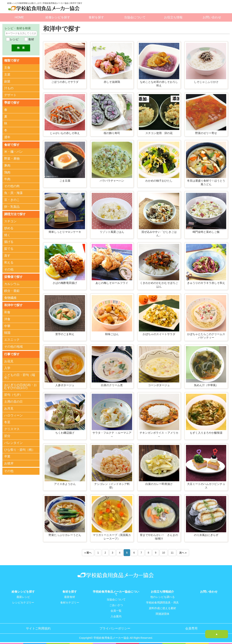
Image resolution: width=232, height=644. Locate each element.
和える (9, 262)
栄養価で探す (13, 276)
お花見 (9, 360)
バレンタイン (13, 442)
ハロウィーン (13, 414)
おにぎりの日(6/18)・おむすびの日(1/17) (20, 385)
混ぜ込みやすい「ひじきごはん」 (159, 234)
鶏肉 (7, 172)
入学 (7, 367)
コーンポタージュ (159, 385)
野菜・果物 (12, 158)
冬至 (7, 421)
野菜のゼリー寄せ (206, 133)
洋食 (7, 318)
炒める (9, 227)
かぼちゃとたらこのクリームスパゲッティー (206, 336)
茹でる (9, 248)
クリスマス (12, 428)
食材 (31, 39)
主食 (7, 67)
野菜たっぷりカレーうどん (65, 535)
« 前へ (88, 553)
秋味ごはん (112, 334)
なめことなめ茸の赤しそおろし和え (159, 84)
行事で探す (12, 353)
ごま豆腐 (65, 181)
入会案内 (116, 616)
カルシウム (12, 283)
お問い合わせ (212, 17)
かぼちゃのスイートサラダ (159, 334)
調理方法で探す (15, 214)
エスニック (12, 339)
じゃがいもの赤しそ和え (65, 133)
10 (163, 553)
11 (172, 553)
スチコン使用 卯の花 (159, 133)
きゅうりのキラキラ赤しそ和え (206, 283)
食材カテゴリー (70, 602)
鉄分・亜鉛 (12, 290)
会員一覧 (116, 610)
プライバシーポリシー (115, 628)
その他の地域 (13, 346)
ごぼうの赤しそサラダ (65, 82)
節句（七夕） (13, 394)
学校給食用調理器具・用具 (162, 602)
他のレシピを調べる (162, 597)
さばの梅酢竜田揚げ (65, 283)
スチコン (10, 221)
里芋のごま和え (65, 334)
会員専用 (191, 628)
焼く (7, 234)
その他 (9, 269)
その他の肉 (12, 186)
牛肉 (7, 179)
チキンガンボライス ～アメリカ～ (159, 435)
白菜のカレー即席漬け (159, 484)
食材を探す (96, 17)
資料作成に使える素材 (162, 608)
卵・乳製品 (12, 206)
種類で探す (12, 60)
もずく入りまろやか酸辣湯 (206, 433)
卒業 (7, 456)
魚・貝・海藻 (13, 192)
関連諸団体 (162, 613)
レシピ (14, 39)
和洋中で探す (13, 304)
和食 (7, 311)
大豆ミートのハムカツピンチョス (206, 486)
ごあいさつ (116, 605)
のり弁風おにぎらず (206, 535)
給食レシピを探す (58, 17)
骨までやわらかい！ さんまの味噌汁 (159, 537)
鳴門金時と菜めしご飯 (206, 232)
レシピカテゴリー (23, 602)
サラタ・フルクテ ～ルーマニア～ (112, 435)
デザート (10, 95)
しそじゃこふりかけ (206, 82)
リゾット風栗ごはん (112, 232)
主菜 (7, 74)
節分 (7, 435)
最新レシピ (23, 597)
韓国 (7, 332)
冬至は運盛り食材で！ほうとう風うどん (206, 182)
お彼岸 (9, 462)
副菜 (7, 81)
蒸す (7, 255)
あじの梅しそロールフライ (112, 283)
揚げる (9, 241)
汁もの (9, 88)
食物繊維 (10, 297)
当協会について (135, 17)
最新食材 (70, 597)
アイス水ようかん (65, 484)
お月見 (9, 407)
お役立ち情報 (173, 17)
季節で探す (12, 102)
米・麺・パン (13, 151)
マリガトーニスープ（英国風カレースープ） (112, 537)
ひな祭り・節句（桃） (20, 449)
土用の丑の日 (13, 401)
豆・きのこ (12, 199)
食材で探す (12, 144)
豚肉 (7, 165)
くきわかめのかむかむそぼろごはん (159, 285)
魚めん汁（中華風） (206, 385)
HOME (19, 17)
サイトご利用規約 (38, 628)
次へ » (183, 553)
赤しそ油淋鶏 (112, 82)
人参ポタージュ (65, 385)
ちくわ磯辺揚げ (65, 433)
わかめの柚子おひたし (159, 181)
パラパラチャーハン (112, 181)
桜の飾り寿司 (112, 133)
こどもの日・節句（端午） (20, 375)
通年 (7, 137)
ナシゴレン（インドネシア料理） (112, 486)
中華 (7, 325)
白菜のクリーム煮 (112, 385)
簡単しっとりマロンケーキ (65, 232)
